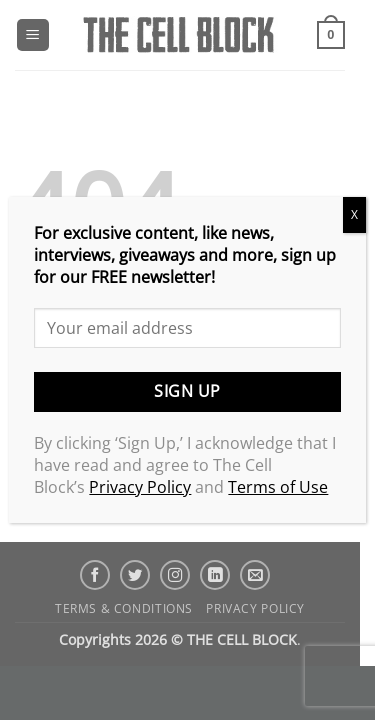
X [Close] (354, 214)
